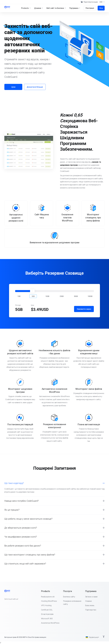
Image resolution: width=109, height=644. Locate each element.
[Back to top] (104, 637)
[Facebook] (4, 603)
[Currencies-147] (102, 2)
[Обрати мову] (92, 637)
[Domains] (39, 8)
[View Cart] (89, 2)
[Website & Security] (56, 8)
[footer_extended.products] (26, 8)
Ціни (13, 87)
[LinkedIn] (11, 603)
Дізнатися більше (35, 87)
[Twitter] (8, 603)
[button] (19, 296)
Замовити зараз (84, 309)
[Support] (75, 8)
